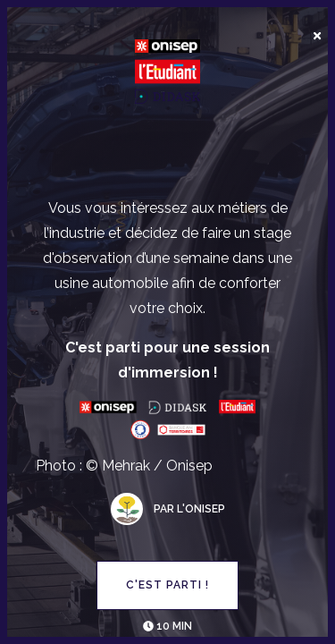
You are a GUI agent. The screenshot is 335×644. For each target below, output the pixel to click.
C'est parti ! (167, 585)
